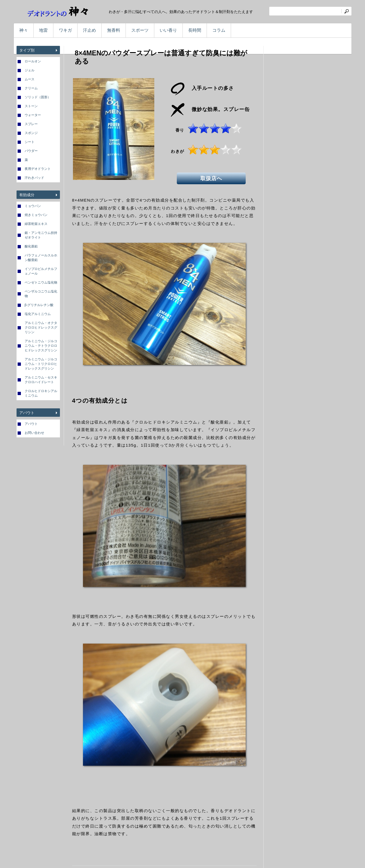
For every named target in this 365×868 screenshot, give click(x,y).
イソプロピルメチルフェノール (41, 271)
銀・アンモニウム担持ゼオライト (41, 235)
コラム (219, 30)
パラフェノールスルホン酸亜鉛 (41, 258)
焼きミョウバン (36, 215)
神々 (24, 30)
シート (30, 142)
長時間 (195, 30)
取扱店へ (213, 178)
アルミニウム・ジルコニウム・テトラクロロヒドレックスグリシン (41, 346)
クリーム (31, 88)
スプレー (31, 124)
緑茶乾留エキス (36, 224)
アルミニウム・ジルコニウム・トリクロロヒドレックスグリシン (41, 364)
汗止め (89, 30)
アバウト (31, 424)
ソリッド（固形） (38, 97)
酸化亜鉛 (31, 246)
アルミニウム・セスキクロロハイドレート (41, 380)
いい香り (168, 30)
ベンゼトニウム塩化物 (41, 282)
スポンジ (31, 133)
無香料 (114, 30)
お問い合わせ (34, 433)
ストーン (31, 106)
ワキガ (65, 30)
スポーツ (140, 30)
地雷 (43, 30)
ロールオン (33, 61)
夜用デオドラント (38, 169)
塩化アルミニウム (38, 314)
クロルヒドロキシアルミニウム (41, 393)
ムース (30, 79)
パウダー (31, 151)
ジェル (30, 70)
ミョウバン (33, 206)
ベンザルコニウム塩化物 (41, 294)
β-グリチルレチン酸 (39, 305)
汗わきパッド (34, 178)
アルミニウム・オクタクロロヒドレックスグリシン (41, 328)
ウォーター (33, 115)
